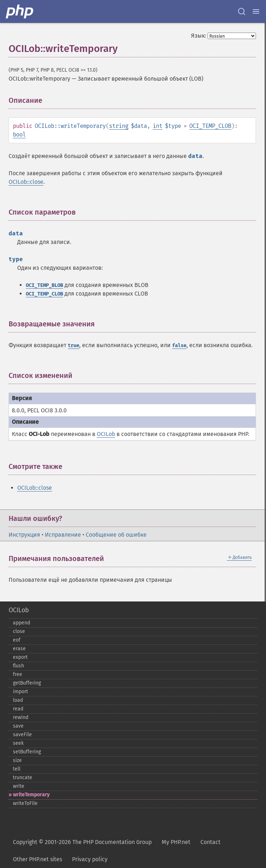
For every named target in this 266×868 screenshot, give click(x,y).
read (18, 709)
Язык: (199, 36)
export (20, 657)
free (18, 674)
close (19, 631)
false (179, 346)
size (17, 760)
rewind (21, 717)
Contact (210, 842)
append (22, 623)
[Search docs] (242, 11)
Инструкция (24, 535)
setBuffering (27, 752)
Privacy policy (90, 859)
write (19, 786)
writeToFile (25, 803)
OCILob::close (26, 182)
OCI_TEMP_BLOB (44, 285)
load (18, 700)
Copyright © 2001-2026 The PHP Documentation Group (82, 842)
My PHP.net (176, 842)
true (73, 346)
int (158, 126)
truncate (23, 778)
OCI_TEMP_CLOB (210, 126)
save (18, 726)
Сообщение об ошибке (116, 535)
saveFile (22, 735)
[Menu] (256, 11)
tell (17, 769)
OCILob (106, 434)
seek (18, 743)
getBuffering (27, 683)
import (20, 692)
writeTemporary (31, 795)
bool (19, 135)
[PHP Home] (20, 11)
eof (17, 640)
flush (18, 666)
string (119, 126)
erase (19, 649)
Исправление (63, 535)
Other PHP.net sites (37, 859)
